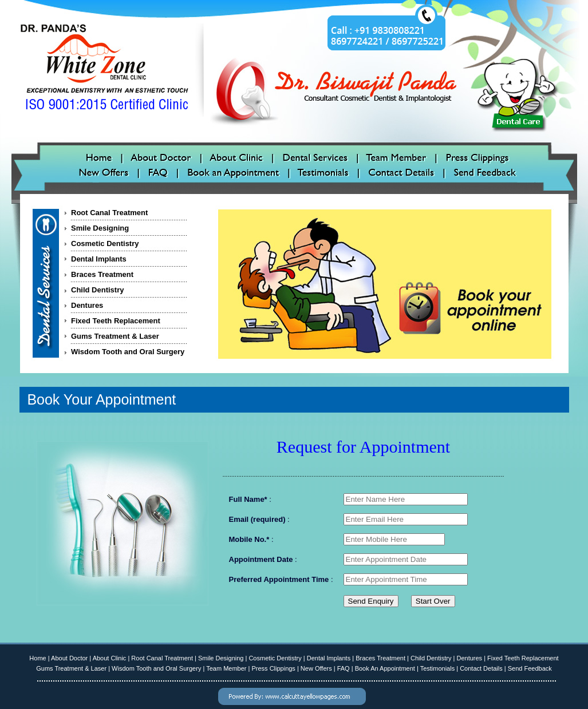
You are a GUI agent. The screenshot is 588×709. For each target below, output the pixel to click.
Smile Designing (100, 228)
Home (38, 658)
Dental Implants (99, 259)
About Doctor (69, 658)
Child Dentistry (97, 290)
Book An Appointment (385, 668)
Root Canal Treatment (109, 213)
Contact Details (481, 668)
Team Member (226, 668)
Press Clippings (273, 668)
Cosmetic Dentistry (105, 243)
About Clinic (110, 658)
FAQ (344, 668)
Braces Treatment (102, 274)
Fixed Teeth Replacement (116, 321)
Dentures (87, 305)
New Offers (316, 668)
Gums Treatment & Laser (115, 336)
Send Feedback (530, 668)
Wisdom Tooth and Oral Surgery (128, 352)
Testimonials (438, 668)
